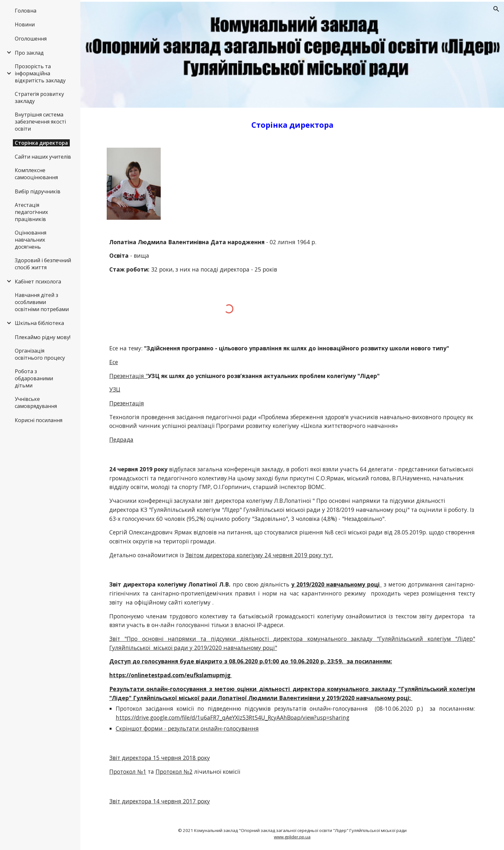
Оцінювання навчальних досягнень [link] (31, 240)
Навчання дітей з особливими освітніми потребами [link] (42, 302)
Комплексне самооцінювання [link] (36, 174)
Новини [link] (25, 24)
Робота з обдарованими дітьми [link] (34, 378)
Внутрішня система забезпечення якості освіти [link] (40, 122)
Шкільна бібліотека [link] (39, 323)
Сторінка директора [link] (41, 143)
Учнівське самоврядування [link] (36, 402)
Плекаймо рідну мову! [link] (43, 337)
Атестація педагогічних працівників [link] (31, 212)
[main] (292, 125)
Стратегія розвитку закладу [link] (39, 97)
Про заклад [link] (29, 53)
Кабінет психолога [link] (38, 282)
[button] (496, 9)
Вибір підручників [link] (38, 191)
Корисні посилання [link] (39, 420)
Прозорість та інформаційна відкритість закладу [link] (40, 73)
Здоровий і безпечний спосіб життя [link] (43, 264)
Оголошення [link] (31, 39)
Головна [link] (26, 11)
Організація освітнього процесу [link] (40, 354)
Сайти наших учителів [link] (43, 157)
